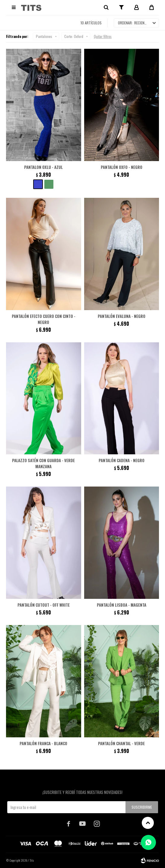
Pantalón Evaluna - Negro (122, 316)
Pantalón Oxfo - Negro (122, 167)
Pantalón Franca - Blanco (43, 743)
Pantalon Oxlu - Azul (43, 167)
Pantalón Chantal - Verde (121, 743)
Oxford (74, 36)
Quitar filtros (103, 36)
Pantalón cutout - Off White (44, 605)
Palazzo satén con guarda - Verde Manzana (43, 463)
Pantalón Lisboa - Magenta (122, 605)
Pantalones (44, 36)
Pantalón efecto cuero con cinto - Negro (44, 319)
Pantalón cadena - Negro (122, 460)
